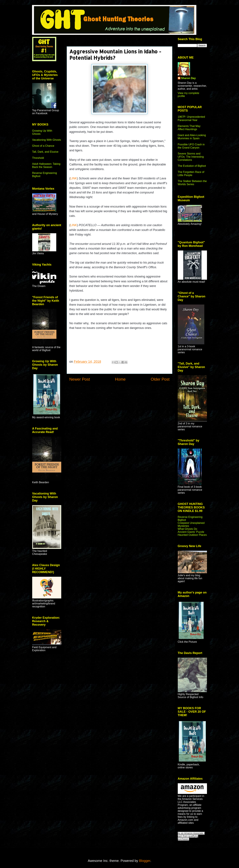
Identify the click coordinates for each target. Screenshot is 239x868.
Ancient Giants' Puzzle (191, 532)
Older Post (160, 379)
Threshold (38, 158)
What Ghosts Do (187, 529)
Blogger (145, 861)
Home (120, 379)
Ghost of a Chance (43, 146)
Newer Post (80, 379)
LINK (74, 178)
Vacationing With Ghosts (47, 140)
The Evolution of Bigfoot (192, 166)
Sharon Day (188, 78)
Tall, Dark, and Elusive (45, 152)
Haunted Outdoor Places (192, 535)
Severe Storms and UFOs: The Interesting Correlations (191, 157)
